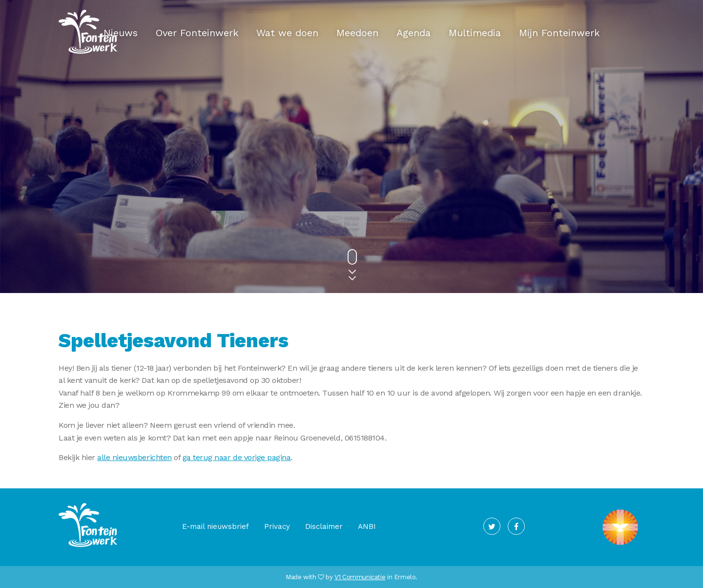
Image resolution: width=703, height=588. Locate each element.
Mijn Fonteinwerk (559, 33)
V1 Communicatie (360, 577)
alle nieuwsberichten (134, 457)
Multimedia (475, 33)
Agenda (414, 33)
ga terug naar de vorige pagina (237, 457)
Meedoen (357, 33)
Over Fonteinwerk (197, 33)
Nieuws (121, 33)
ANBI (367, 526)
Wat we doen (287, 33)
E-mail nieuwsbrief (216, 526)
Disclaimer (324, 526)
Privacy (277, 526)
